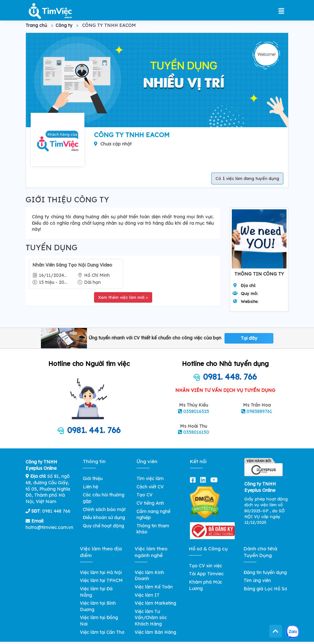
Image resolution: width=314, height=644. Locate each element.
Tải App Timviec (206, 574)
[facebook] (194, 480)
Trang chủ (36, 25)
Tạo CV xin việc (206, 566)
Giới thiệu (93, 478)
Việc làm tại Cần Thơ (102, 632)
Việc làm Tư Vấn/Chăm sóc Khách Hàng (151, 618)
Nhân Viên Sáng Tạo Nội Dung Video (72, 265)
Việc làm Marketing (155, 603)
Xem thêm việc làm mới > (123, 297)
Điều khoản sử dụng (104, 517)
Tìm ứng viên (257, 580)
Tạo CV (145, 495)
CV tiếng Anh (150, 503)
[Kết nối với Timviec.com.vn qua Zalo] (292, 632)
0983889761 (259, 411)
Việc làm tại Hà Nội (101, 572)
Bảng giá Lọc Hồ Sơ (265, 589)
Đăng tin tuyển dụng (265, 572)
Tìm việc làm (150, 478)
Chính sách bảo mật (104, 509)
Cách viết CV (150, 487)
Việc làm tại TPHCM (101, 580)
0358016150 (196, 432)
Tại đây (249, 338)
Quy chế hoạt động (103, 526)
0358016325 (196, 411)
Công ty (64, 25)
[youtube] (215, 480)
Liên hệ (90, 487)
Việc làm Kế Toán (154, 587)
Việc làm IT (147, 595)
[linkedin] (204, 480)
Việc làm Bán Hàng (155, 632)
